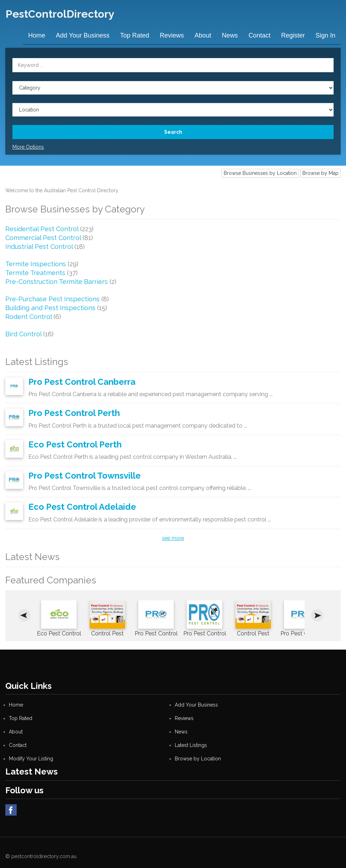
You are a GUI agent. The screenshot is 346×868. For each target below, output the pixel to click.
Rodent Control (29, 316)
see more (173, 538)
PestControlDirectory (60, 14)
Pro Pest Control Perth (74, 413)
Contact (259, 35)
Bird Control (23, 334)
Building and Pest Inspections (50, 307)
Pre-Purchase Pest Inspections (52, 299)
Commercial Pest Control (43, 237)
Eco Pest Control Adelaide (82, 507)
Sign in (325, 35)
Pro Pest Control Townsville (85, 475)
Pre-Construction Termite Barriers (57, 281)
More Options (28, 147)
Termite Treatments (35, 272)
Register (293, 35)
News (230, 35)
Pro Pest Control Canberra (82, 381)
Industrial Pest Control (39, 246)
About (203, 35)
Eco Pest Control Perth (75, 444)
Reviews (172, 35)
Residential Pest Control (42, 229)
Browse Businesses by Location (260, 173)
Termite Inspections (36, 264)
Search (173, 132)
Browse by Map (320, 173)
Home (37, 35)
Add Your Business (83, 35)
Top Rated (135, 35)
